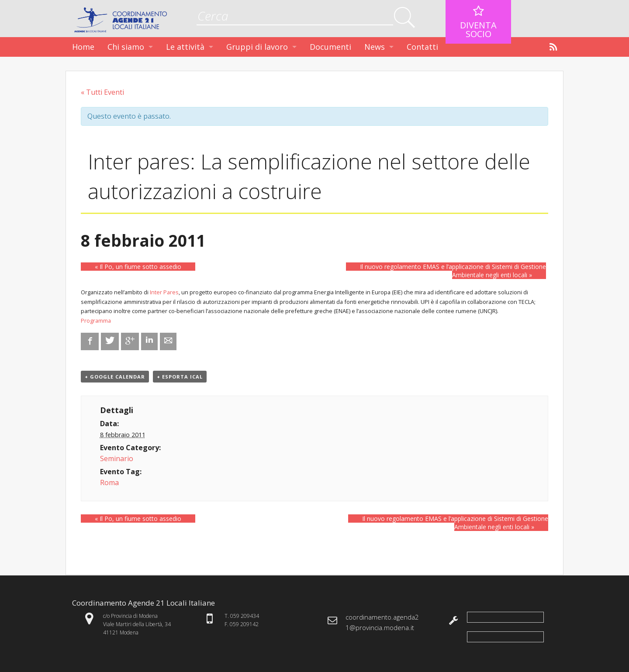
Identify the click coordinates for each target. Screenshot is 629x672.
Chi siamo (126, 47)
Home (83, 47)
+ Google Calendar (115, 377)
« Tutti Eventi (102, 92)
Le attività (185, 47)
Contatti (422, 47)
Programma (96, 320)
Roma (109, 482)
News (375, 47)
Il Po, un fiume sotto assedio (138, 267)
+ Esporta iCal (180, 377)
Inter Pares (164, 292)
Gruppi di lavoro (257, 47)
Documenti (330, 47)
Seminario (117, 458)
